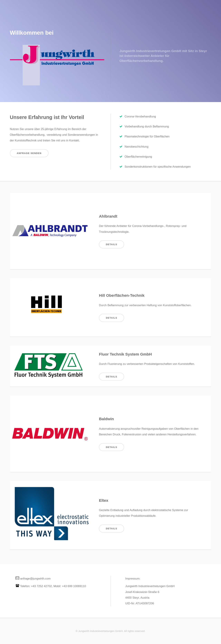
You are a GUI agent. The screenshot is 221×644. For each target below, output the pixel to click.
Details (111, 244)
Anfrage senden (29, 153)
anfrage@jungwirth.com (35, 579)
